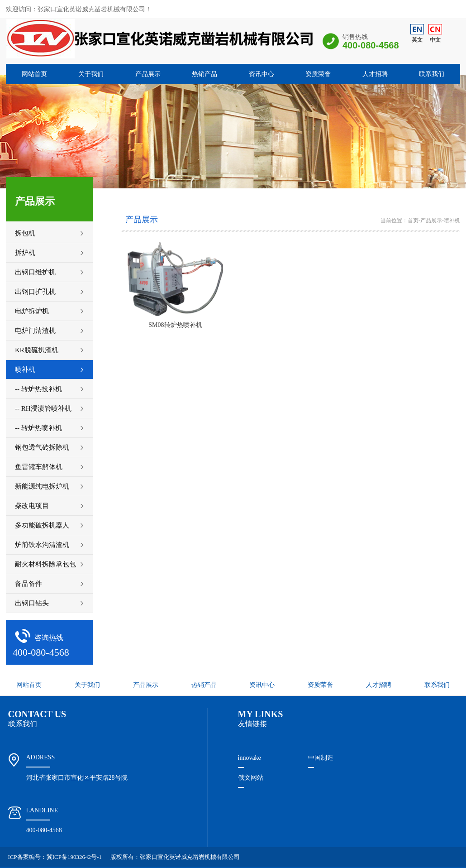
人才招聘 (375, 74)
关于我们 (91, 74)
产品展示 (148, 74)
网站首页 (34, 74)
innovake (250, 758)
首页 (413, 221)
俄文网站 (251, 778)
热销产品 (204, 74)
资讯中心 (262, 74)
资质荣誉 (318, 74)
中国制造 (321, 758)
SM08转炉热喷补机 (175, 325)
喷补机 (452, 221)
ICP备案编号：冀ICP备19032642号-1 (55, 857)
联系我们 (432, 74)
